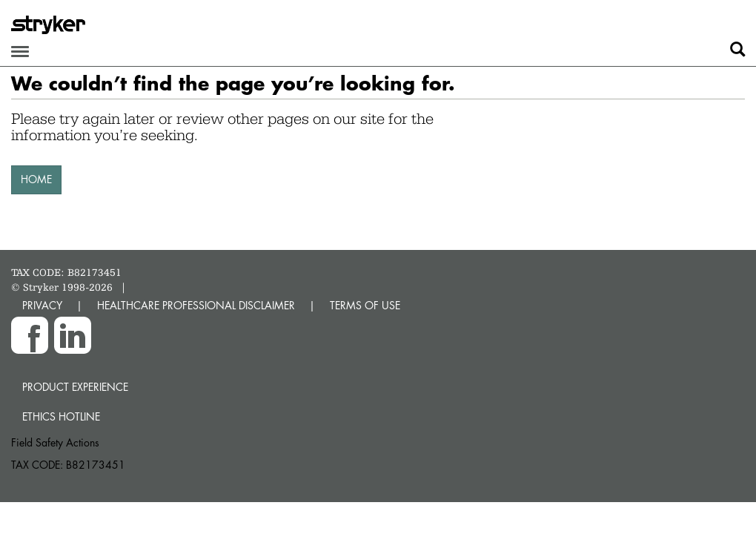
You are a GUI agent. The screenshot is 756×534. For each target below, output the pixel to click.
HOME (36, 179)
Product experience (75, 387)
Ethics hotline (61, 416)
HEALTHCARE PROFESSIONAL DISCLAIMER (196, 305)
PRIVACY (42, 305)
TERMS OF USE (365, 305)
